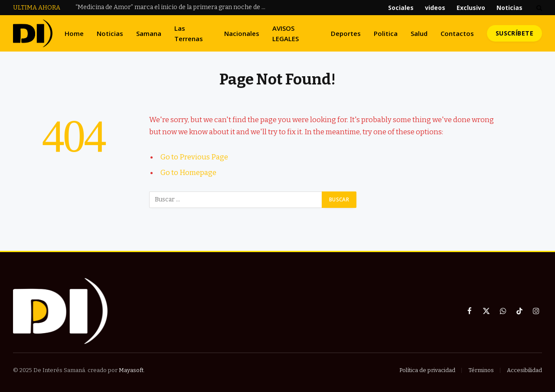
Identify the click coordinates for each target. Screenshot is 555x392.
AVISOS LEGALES (286, 33)
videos (435, 8)
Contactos (457, 33)
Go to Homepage (188, 172)
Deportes (346, 33)
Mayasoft (131, 370)
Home (74, 33)
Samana (149, 33)
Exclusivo (471, 8)
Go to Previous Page (194, 157)
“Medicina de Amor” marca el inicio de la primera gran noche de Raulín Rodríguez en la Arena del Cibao (173, 7)
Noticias (509, 8)
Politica (386, 33)
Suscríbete (514, 33)
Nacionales (242, 33)
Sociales (401, 8)
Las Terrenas (189, 33)
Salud (419, 33)
